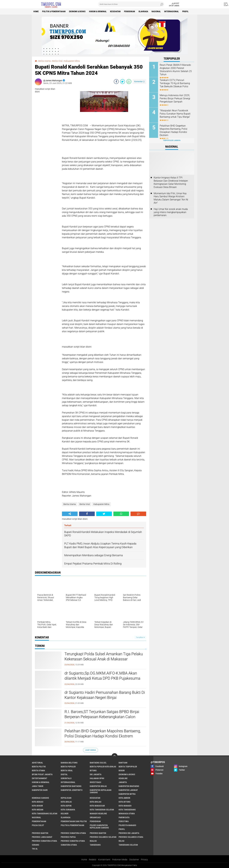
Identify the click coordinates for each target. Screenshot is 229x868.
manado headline (98, 814)
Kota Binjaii (96, 802)
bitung (93, 771)
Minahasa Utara (127, 814)
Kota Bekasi (38, 802)
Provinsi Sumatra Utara (73, 841)
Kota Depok (66, 806)
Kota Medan (38, 810)
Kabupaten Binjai (98, 786)
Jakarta (123, 782)
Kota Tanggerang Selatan (45, 814)
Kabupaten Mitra (72, 61)
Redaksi (93, 860)
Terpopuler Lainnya (172, 140)
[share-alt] (70, 514)
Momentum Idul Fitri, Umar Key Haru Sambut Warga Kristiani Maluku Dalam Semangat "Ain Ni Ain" (171, 198)
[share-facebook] (116, 82)
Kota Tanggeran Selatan (102, 810)
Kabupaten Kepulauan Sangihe (101, 791)
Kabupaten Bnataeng (129, 786)
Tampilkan (140, 637)
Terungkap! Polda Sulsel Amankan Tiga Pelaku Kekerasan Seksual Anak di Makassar (104, 656)
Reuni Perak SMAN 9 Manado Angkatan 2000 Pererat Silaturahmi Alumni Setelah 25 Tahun (176, 70)
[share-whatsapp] (129, 82)
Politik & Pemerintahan (54, 11)
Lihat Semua (91, 750)
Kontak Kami (104, 860)
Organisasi (95, 817)
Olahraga (143, 11)
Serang (35, 845)
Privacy (144, 860)
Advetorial (37, 763)
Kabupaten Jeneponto (72, 790)
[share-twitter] (123, 82)
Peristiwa (124, 821)
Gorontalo (66, 778)
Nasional (156, 11)
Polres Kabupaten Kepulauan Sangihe (99, 826)
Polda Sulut (38, 825)
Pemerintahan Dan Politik (74, 821)
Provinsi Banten (40, 833)
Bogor (122, 771)
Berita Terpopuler (128, 767)
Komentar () (139, 81)
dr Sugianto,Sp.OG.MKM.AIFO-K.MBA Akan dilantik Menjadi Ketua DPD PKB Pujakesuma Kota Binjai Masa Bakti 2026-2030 (102, 678)
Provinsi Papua (68, 837)
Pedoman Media (120, 860)
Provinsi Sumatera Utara (73, 833)
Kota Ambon (124, 798)
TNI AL (35, 849)
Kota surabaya (68, 810)
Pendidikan (130, 11)
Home (36, 11)
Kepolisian (66, 798)
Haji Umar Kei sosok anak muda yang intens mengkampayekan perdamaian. (171, 212)
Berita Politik (39, 767)
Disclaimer (134, 860)
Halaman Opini (97, 778)
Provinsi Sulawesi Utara (131, 837)
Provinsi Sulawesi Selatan (103, 837)
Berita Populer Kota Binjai (103, 767)
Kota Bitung (124, 802)
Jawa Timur (38, 786)
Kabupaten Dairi (40, 790)
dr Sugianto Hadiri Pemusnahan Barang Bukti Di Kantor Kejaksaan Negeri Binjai (105, 695)
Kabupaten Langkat (128, 790)
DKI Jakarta (96, 774)
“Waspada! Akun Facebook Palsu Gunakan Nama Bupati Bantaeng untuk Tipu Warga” (175, 114)
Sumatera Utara (69, 845)
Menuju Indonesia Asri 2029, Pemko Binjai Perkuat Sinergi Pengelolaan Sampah (175, 98)
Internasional (171, 11)
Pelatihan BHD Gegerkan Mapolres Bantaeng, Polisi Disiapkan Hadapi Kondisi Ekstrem (103, 733)
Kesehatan (115, 11)
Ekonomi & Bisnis (77, 11)
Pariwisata (124, 817)
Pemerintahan (39, 821)
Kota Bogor (37, 806)
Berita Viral (57, 61)
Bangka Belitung (69, 763)
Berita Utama (45, 61)
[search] (131, 4)
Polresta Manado (127, 825)
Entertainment (40, 778)
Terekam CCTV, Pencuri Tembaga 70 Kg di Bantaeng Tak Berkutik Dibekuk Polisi (175, 83)
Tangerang (95, 845)
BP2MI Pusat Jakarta (42, 774)
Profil (185, 11)
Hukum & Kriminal (98, 11)
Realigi (93, 841)
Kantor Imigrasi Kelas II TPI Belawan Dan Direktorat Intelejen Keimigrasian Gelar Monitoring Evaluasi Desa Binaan (171, 182)
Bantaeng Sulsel (98, 763)
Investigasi (95, 782)
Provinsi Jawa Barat (42, 837)
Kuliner (65, 814)
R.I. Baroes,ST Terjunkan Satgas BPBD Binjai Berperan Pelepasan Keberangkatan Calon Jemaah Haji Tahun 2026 (102, 717)
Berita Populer (68, 767)
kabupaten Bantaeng (71, 786)
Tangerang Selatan (128, 845)
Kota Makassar (97, 806)
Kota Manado (125, 806)
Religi (121, 841)
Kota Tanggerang (127, 810)
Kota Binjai (66, 802)
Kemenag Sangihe (40, 798)
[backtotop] (115, 756)
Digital (64, 774)
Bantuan (123, 763)
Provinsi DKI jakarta (129, 833)
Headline (123, 778)
